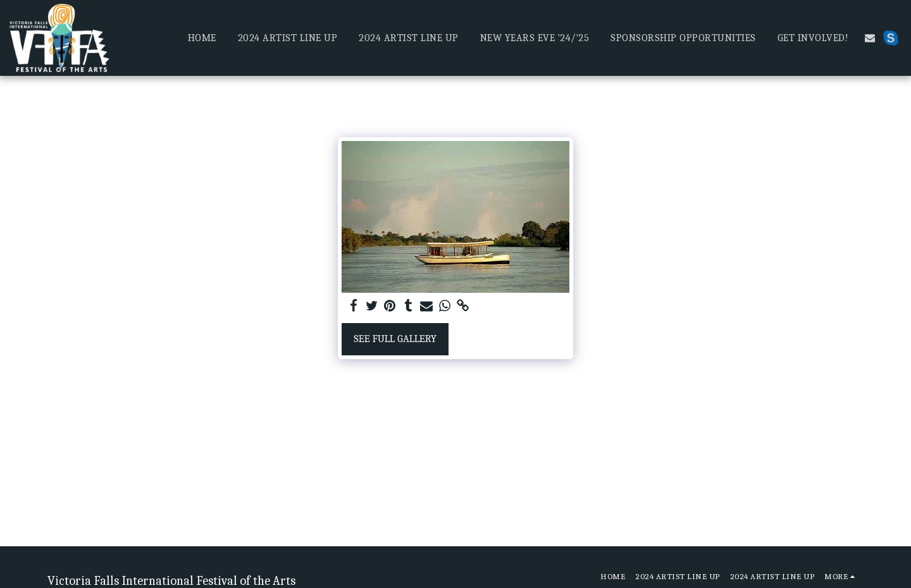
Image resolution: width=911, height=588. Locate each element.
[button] (870, 38)
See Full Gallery (395, 339)
